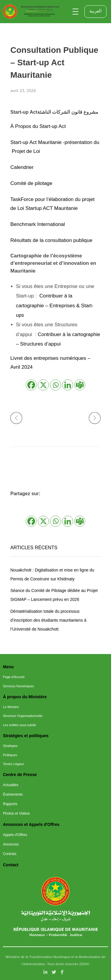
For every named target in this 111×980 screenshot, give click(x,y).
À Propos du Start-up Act (38, 126)
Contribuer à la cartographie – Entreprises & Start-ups (55, 305)
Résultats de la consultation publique (51, 240)
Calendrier (22, 167)
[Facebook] (31, 385)
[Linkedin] (68, 385)
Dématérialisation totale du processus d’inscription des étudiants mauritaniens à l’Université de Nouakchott (48, 620)
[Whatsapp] (55, 385)
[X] (43, 385)
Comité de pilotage (31, 183)
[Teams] (80, 385)
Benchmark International (38, 224)
